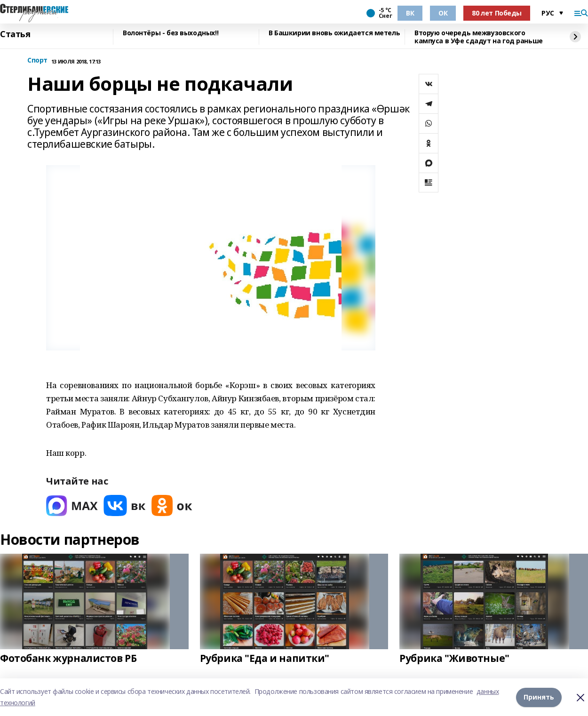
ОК (443, 13)
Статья (15, 34)
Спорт (37, 60)
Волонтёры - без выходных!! (171, 33)
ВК (410, 13)
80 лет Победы (497, 13)
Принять (539, 697)
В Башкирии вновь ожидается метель (334, 33)
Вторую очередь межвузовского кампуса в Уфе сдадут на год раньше (479, 37)
